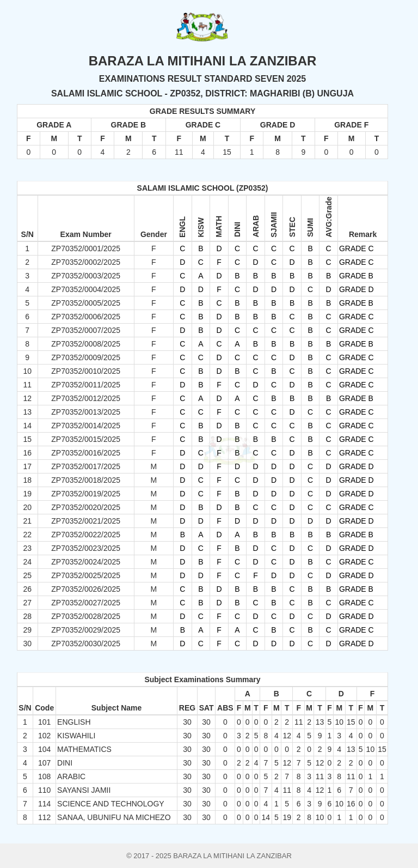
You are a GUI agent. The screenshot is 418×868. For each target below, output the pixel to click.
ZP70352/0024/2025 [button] (86, 562)
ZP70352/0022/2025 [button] (86, 535)
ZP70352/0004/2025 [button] (86, 289)
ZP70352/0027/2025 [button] (86, 603)
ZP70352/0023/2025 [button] (86, 548)
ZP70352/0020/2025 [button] (86, 507)
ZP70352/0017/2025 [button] (86, 466)
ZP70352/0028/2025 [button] (86, 616)
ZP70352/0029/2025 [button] (86, 630)
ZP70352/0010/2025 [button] (86, 371)
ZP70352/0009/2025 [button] (86, 357)
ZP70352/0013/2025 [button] (86, 412)
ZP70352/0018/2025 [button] (86, 480)
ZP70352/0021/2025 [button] (86, 521)
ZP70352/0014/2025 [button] (86, 426)
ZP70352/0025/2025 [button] (86, 575)
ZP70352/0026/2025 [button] (86, 589)
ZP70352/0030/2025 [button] (86, 644)
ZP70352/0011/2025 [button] (86, 385)
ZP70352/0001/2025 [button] (86, 248)
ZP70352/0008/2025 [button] (86, 344)
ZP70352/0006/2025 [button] (86, 317)
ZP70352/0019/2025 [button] (86, 494)
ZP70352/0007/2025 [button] (86, 330)
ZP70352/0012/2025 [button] (86, 398)
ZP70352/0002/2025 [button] (86, 262)
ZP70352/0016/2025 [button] (86, 453)
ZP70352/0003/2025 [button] (86, 276)
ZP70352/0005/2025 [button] (86, 303)
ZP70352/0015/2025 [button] (86, 439)
